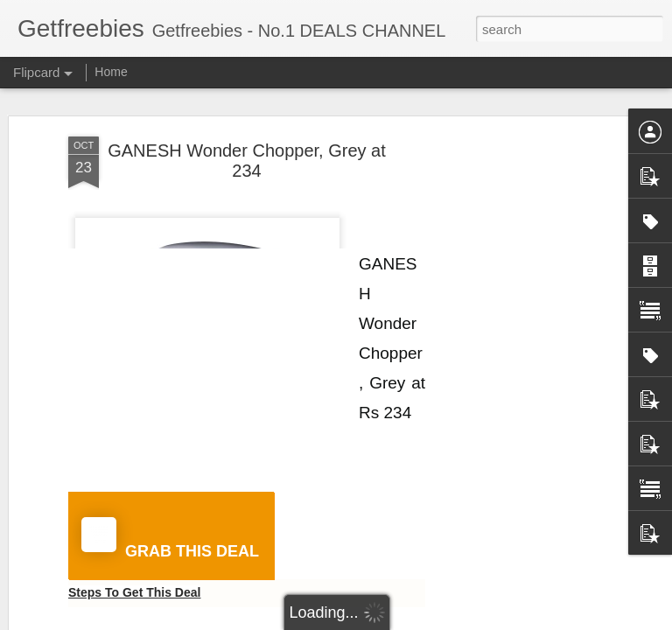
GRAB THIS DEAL (170, 539)
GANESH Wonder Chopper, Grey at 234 (247, 161)
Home (111, 72)
